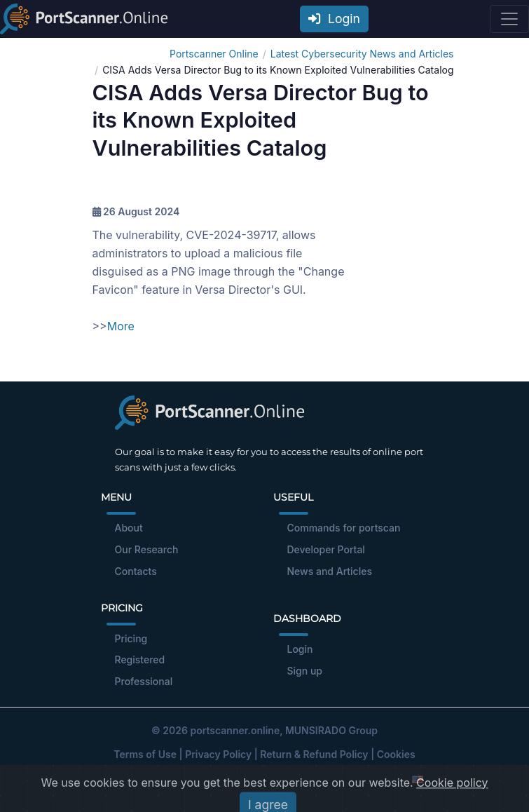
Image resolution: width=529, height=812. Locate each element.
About (129, 528)
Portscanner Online (214, 54)
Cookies (396, 754)
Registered (140, 659)
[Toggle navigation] (509, 19)
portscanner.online (235, 730)
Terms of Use (145, 754)
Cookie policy (452, 805)
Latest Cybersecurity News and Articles (362, 54)
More (121, 326)
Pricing (131, 638)
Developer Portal (326, 549)
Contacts (136, 571)
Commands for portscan (344, 528)
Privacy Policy (218, 754)
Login (334, 19)
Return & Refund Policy (314, 754)
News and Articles (330, 571)
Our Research (147, 549)
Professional (144, 681)
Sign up (305, 671)
